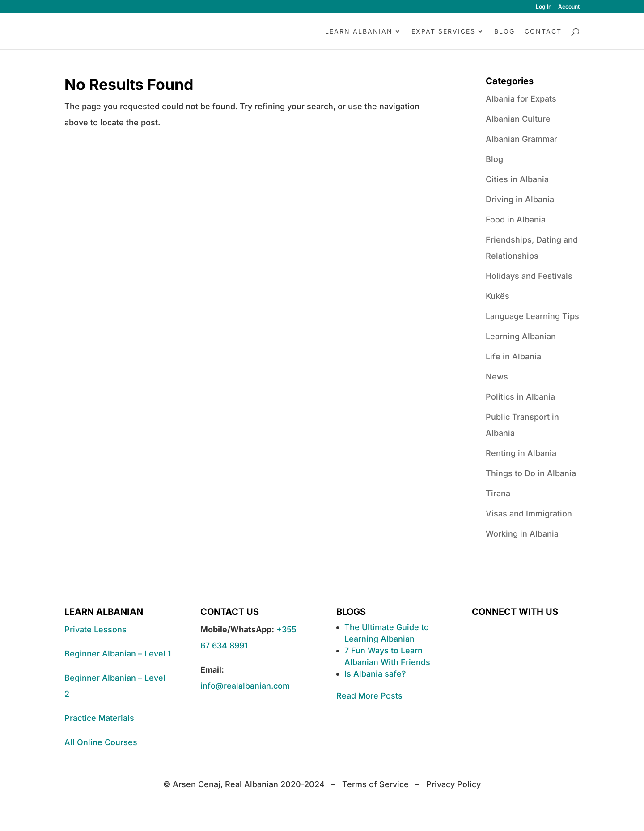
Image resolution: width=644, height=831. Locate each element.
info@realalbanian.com (245, 686)
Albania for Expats (521, 99)
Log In (544, 7)
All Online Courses (101, 742)
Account (569, 7)
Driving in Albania (520, 199)
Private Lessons (95, 629)
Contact (543, 32)
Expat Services (443, 32)
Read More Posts (369, 696)
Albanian (398, 639)
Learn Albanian (359, 32)
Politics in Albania (520, 397)
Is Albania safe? (375, 674)
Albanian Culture (518, 119)
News (497, 377)
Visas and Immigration (529, 514)
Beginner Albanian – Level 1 (118, 654)
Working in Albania (522, 534)
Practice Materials (99, 718)
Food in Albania (516, 219)
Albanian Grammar (521, 139)
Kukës (498, 296)
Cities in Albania (517, 179)
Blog (504, 32)
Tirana (498, 493)
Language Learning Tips (532, 316)
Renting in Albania (521, 453)
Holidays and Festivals (529, 276)
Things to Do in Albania (531, 473)
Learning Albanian (521, 336)
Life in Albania (513, 356)
